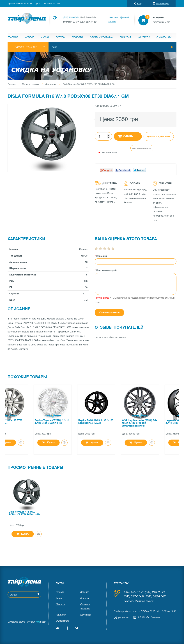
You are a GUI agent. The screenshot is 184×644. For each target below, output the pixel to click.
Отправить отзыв (109, 313)
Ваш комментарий (106, 271)
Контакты (144, 37)
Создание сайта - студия (26, 622)
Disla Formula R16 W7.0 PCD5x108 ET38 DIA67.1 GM (89, 84)
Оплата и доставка (101, 37)
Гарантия (125, 37)
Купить (125, 136)
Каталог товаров (30, 84)
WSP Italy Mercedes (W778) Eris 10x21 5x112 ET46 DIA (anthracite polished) (157, 423)
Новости (77, 37)
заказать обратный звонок (119, 19)
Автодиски (51, 84)
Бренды (60, 37)
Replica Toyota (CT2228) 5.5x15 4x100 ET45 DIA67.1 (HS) (70, 422)
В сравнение (142, 148)
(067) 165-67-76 (71, 17)
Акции (45, 37)
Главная (13, 37)
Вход (138, 4)
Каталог (29, 37)
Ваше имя (102, 256)
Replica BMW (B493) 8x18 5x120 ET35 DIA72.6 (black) (114, 422)
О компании (164, 37)
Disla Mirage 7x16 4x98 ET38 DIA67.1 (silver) (24, 422)
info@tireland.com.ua (149, 617)
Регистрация (161, 4)
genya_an (123, 617)
